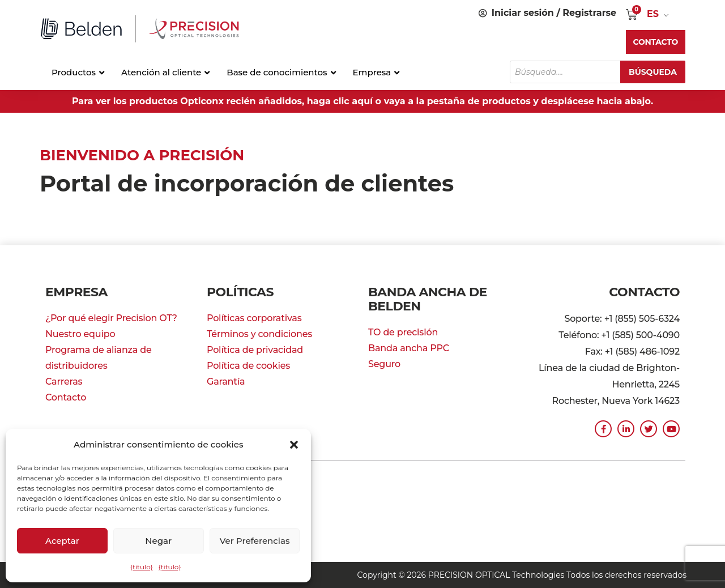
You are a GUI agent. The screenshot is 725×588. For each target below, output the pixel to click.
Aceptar (62, 541)
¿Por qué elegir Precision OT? (111, 318)
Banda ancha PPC (409, 348)
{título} (142, 567)
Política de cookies (248, 366)
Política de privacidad (255, 350)
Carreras (64, 382)
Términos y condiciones (259, 334)
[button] (294, 445)
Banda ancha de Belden (428, 299)
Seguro (384, 364)
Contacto (66, 397)
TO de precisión (403, 332)
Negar (158, 541)
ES (653, 14)
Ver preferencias (255, 541)
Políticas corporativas (254, 318)
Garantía (226, 382)
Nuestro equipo (80, 334)
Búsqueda (653, 72)
